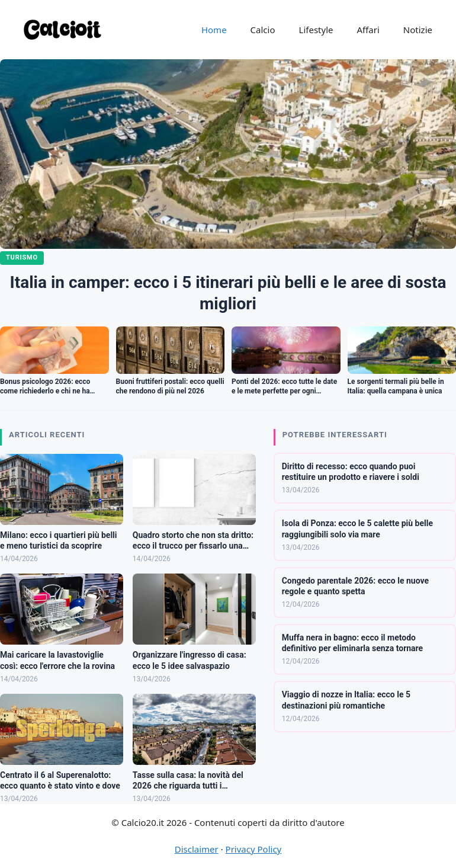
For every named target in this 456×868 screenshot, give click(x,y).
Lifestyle (316, 30)
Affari (368, 30)
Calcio (263, 30)
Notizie (418, 30)
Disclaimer (197, 849)
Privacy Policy (254, 849)
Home (214, 30)
